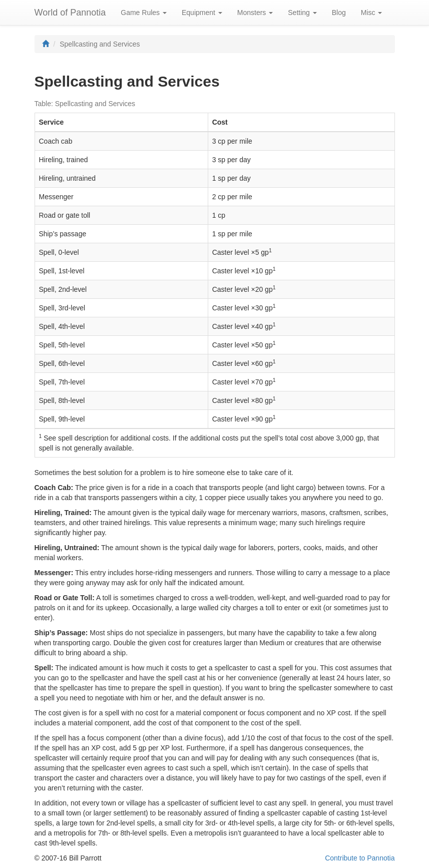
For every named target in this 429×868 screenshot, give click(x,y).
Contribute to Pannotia (360, 858)
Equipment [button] (202, 13)
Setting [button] (302, 13)
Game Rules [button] (144, 13)
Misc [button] (372, 13)
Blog (339, 13)
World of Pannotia (70, 13)
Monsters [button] (255, 13)
